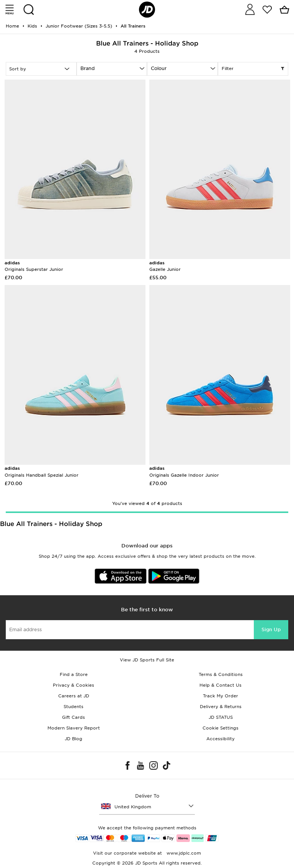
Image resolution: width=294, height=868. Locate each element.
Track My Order (220, 696)
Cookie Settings (220, 728)
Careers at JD (74, 696)
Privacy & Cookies (73, 685)
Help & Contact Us (220, 685)
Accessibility (220, 739)
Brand (87, 68)
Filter (253, 69)
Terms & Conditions (221, 674)
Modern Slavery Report (74, 728)
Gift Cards (73, 717)
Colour (159, 68)
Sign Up (271, 629)
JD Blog (73, 739)
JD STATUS (221, 717)
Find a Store (74, 674)
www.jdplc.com (183, 853)
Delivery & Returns (221, 707)
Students (73, 707)
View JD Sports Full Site (147, 660)
